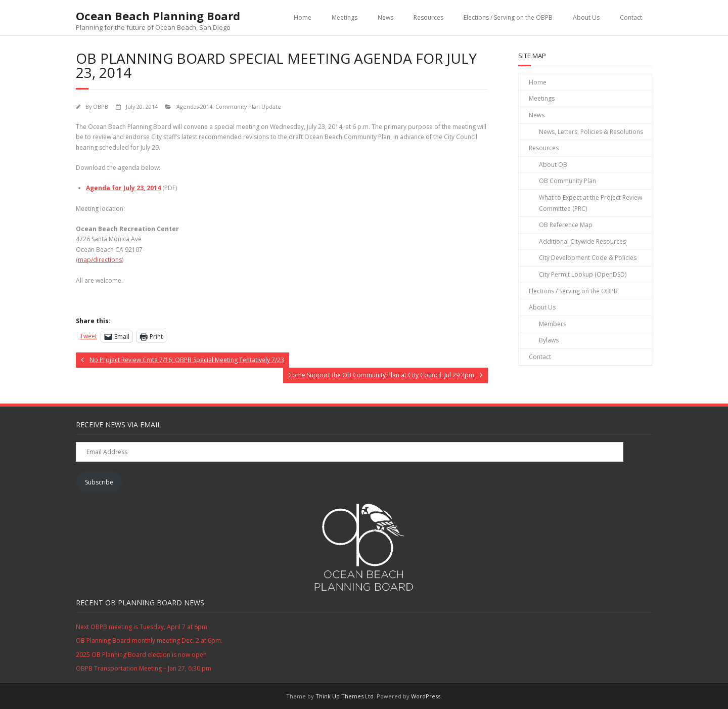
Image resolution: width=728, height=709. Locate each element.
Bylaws (549, 340)
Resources (428, 17)
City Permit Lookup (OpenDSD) (583, 274)
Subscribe (99, 482)
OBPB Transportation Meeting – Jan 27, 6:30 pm (144, 668)
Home (303, 17)
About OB (553, 165)
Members (553, 324)
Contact (631, 17)
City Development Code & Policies (588, 258)
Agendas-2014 (194, 106)
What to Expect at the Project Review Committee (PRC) (590, 203)
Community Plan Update (248, 106)
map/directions (100, 260)
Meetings (345, 17)
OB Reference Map (566, 225)
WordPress (426, 696)
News (385, 17)
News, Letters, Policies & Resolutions (591, 132)
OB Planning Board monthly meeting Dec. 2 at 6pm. (149, 640)
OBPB (101, 106)
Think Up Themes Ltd (345, 696)
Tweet (88, 336)
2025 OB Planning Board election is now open (141, 655)
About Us (586, 17)
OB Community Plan (567, 181)
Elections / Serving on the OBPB (508, 17)
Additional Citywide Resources (582, 241)
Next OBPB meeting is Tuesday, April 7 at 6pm (142, 627)
